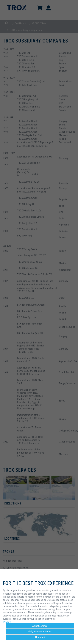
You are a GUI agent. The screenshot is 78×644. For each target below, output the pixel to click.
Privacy (7, 622)
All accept (40, 637)
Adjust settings (40, 626)
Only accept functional (40, 631)
